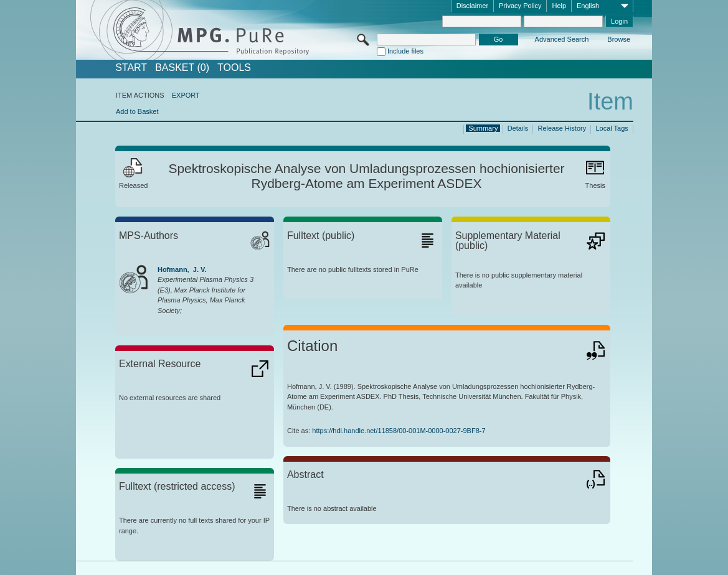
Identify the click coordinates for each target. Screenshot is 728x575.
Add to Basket (137, 111)
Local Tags (612, 128)
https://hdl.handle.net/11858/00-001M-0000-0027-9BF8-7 (399, 431)
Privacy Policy (520, 6)
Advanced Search (562, 39)
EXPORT (186, 95)
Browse (619, 39)
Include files (405, 51)
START (131, 68)
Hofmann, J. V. (182, 269)
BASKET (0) (182, 68)
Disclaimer (472, 6)
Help (559, 6)
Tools (234, 68)
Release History (562, 128)
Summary (483, 128)
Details (518, 128)
